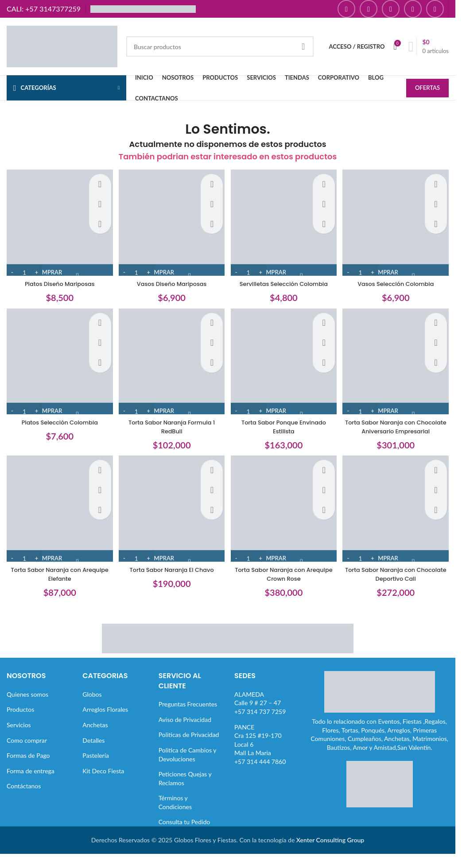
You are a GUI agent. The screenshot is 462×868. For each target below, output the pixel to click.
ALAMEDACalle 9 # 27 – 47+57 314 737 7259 (260, 711)
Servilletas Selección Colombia (285, 280)
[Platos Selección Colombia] (57, 362)
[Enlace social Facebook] (346, 9)
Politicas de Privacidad (189, 743)
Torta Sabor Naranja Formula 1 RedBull (171, 425)
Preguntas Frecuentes (188, 712)
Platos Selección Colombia (57, 420)
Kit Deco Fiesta (103, 779)
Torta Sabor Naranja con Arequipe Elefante (57, 583)
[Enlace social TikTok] (435, 9)
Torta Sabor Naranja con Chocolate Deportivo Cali (398, 583)
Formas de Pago (28, 764)
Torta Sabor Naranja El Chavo (171, 578)
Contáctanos (24, 794)
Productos (20, 718)
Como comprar (27, 749)
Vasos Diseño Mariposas (171, 280)
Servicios (19, 733)
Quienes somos (27, 703)
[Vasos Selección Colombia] (398, 222)
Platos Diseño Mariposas (57, 280)
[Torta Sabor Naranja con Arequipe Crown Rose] (285, 520)
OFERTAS (427, 89)
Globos (92, 703)
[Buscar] (220, 46)
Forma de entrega (31, 779)
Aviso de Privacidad (185, 728)
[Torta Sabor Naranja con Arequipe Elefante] (57, 520)
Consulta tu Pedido (184, 831)
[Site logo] (62, 46)
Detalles (93, 749)
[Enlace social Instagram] (369, 9)
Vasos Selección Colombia (399, 280)
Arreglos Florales (105, 718)
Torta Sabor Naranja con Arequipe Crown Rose (285, 583)
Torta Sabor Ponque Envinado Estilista (284, 425)
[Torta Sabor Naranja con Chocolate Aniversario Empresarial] (398, 362)
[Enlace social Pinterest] (413, 9)
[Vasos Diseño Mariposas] (171, 222)
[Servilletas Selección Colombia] (285, 222)
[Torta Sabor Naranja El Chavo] (171, 520)
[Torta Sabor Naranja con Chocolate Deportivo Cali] (398, 520)
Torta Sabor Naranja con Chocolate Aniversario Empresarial (398, 429)
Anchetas (95, 733)
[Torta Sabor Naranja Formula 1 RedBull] (171, 362)
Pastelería (96, 764)
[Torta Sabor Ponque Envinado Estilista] (285, 362)
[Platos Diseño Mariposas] (57, 222)
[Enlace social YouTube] (391, 9)
